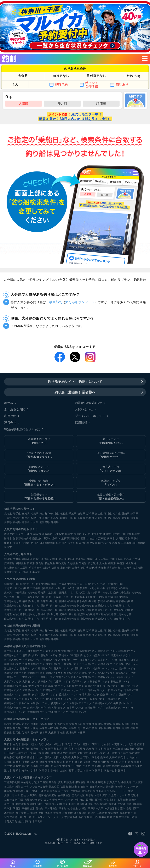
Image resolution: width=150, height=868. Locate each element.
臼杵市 (35, 762)
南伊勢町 (21, 757)
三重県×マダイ (28, 677)
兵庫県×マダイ (62, 682)
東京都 (44, 514)
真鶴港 (31, 563)
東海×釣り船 (43, 584)
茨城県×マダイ (49, 655)
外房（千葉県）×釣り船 (114, 588)
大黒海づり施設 (34, 800)
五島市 (49, 757)
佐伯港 (40, 808)
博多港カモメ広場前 (16, 568)
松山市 (28, 753)
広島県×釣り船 (67, 606)
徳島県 (117, 518)
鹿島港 (53, 782)
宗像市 (19, 534)
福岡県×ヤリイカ (118, 699)
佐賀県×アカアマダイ (82, 703)
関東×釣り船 (11, 584)
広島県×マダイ (13, 690)
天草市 (75, 757)
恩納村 (88, 762)
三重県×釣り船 (104, 606)
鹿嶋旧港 (92, 559)
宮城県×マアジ (88, 651)
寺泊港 (85, 568)
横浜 (60, 782)
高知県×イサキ (54, 699)
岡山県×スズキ (93, 686)
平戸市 (26, 749)
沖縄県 (55, 522)
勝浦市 (8, 539)
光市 (130, 762)
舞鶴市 (138, 762)
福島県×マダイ (127, 651)
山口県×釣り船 (13, 619)
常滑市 (140, 749)
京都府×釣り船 (49, 610)
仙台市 (105, 762)
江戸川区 (61, 543)
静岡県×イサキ (54, 673)
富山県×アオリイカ (127, 664)
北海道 (8, 514)
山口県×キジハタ (95, 690)
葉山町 (35, 766)
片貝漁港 (75, 791)
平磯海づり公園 (53, 804)
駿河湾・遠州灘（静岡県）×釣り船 (58, 593)
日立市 (116, 534)
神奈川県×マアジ (14, 664)
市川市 (66, 766)
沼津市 (26, 543)
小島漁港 (68, 813)
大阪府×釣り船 (31, 606)
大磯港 (76, 568)
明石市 (87, 534)
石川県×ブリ (45, 669)
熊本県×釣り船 (104, 610)
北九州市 (97, 534)
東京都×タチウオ (108, 660)
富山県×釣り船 (123, 614)
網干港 (94, 817)
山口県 (73, 518)
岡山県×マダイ (112, 686)
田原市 (17, 762)
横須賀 (104, 804)
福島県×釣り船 (85, 610)
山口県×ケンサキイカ (71, 690)
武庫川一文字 (96, 808)
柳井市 (26, 771)
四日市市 (129, 749)
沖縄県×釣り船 (122, 606)
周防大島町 (37, 744)
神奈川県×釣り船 (118, 597)
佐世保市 (83, 753)
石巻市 (35, 749)
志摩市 (90, 749)
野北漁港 (87, 791)
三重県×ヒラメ (47, 677)
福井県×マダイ (127, 669)
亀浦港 (114, 817)
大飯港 (102, 568)
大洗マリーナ (12, 795)
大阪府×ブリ (30, 682)
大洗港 (47, 568)
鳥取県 (81, 518)
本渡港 (112, 804)
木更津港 (9, 813)
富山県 (99, 514)
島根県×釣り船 (67, 619)
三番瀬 (44, 782)
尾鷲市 (17, 771)
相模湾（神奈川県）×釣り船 (83, 588)
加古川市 (73, 543)
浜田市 (57, 757)
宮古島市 (135, 753)
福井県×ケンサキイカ (105, 669)
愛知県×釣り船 (49, 606)
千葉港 (57, 813)
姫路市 (141, 744)
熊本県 (26, 522)
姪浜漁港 (131, 563)
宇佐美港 (61, 563)
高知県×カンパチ (35, 699)
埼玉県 (64, 514)
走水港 (103, 563)
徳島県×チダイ (31, 695)
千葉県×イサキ (70, 660)
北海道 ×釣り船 (13, 614)
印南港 (83, 563)
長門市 (122, 757)
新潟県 (90, 514)
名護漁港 (123, 800)
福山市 (37, 753)
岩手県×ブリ (53, 651)
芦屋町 (97, 762)
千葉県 (73, 514)
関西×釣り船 (27, 584)
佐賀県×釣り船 (31, 619)
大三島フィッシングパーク (48, 817)
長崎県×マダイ (104, 703)
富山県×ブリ (11, 669)
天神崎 (99, 800)
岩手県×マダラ (36, 651)
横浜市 (37, 534)
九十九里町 (130, 744)
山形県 (52, 724)
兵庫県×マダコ (80, 682)
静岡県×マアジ (73, 673)
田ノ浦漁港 (51, 808)
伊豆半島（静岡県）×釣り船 (96, 593)
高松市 (26, 766)
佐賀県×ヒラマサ (40, 703)
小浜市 (17, 543)
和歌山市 (47, 534)
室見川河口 (70, 804)
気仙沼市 (56, 766)
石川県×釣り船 (85, 619)
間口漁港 (69, 559)
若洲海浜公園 (12, 782)
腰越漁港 (50, 563)
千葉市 (52, 762)
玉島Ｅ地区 (78, 795)
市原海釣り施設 (128, 817)
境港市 (26, 762)
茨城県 (81, 514)
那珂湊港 (81, 782)
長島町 (46, 753)
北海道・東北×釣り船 (17, 588)
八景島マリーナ (118, 795)
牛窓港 (121, 804)
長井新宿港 (114, 568)
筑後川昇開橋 (134, 804)
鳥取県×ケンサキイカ (35, 686)
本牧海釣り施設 (30, 782)
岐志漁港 (93, 563)
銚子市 (79, 762)
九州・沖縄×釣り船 (111, 584)
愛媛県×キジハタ (14, 699)
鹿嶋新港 (9, 563)
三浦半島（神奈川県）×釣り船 (48, 588)
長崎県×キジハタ (123, 703)
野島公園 (54, 787)
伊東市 (111, 539)
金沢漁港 (103, 559)
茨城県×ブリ (66, 655)
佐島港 (40, 563)
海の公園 (9, 804)
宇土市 (81, 771)
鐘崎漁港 (27, 559)
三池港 (34, 791)
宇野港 (102, 782)
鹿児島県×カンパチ (15, 712)
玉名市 (8, 771)
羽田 (21, 800)
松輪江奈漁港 (41, 559)
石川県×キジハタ (63, 669)
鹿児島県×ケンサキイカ (119, 708)
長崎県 (17, 522)
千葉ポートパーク (63, 800)
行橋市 (114, 762)
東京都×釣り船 (125, 601)
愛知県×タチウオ (126, 673)
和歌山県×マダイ (100, 682)
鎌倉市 (8, 543)
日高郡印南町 (47, 543)
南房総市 (37, 539)
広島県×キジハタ (32, 690)
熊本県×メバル (75, 708)
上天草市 (85, 757)
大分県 (35, 522)
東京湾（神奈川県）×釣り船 (21, 593)
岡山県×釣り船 (32, 614)
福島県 (35, 514)
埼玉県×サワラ (101, 655)
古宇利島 (37, 822)
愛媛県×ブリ (126, 695)
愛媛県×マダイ (109, 695)
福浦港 (55, 568)
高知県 (99, 518)
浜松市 (49, 744)
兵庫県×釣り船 (49, 601)
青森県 (17, 724)
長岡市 (142, 543)
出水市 (90, 771)
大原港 (17, 559)
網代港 (93, 568)
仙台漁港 (73, 808)
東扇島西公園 (21, 791)
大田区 (120, 539)
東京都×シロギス (128, 660)
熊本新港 (125, 813)
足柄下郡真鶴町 (70, 539)
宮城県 (26, 514)
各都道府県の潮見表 (17, 719)
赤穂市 (116, 766)
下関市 (96, 744)
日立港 (48, 800)
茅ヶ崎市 (123, 753)
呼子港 (90, 795)
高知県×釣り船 (105, 614)
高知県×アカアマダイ (77, 699)
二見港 (65, 791)
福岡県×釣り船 (31, 601)
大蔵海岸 (32, 795)
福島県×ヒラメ (13, 655)
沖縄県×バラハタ (58, 712)
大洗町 (66, 757)
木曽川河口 (101, 795)
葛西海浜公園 (12, 787)
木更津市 (117, 744)
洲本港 (49, 813)
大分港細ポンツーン (80, 302)
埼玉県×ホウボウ (14, 660)
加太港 (137, 559)
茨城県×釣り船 (106, 601)
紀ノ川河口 (25, 822)
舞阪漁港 (69, 782)
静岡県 (134, 514)
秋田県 (35, 724)
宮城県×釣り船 (13, 610)
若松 (23, 795)
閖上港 (73, 787)
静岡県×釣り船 (67, 601)
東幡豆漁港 (28, 808)
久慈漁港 (73, 563)
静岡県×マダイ (36, 673)
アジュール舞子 (39, 787)
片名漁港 (126, 568)
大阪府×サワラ (13, 682)
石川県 (108, 514)
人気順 (24, 104)
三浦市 (28, 534)
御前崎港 (21, 804)
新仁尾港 (84, 817)
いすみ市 (59, 534)
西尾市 (70, 762)
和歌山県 (36, 518)
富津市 (85, 539)
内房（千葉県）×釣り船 (60, 597)
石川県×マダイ (83, 669)
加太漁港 (138, 782)
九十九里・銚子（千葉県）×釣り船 (24, 597)
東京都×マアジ (88, 660)
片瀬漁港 (104, 817)
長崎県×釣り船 (31, 610)
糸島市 (56, 539)
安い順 (62, 104)
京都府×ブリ (90, 677)
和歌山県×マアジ (121, 682)
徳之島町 (45, 766)
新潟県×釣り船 (85, 606)
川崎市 (55, 771)
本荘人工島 (11, 822)
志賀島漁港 (71, 817)
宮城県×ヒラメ (70, 651)
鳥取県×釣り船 (67, 610)
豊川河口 (80, 800)
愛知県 (126, 514)
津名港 (63, 808)
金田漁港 (23, 572)
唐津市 (73, 753)
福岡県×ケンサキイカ (17, 703)
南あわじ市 (105, 543)
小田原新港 (116, 559)
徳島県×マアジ (13, 695)
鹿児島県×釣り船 (123, 610)
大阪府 (17, 518)
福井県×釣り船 (13, 606)
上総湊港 (65, 568)
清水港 (110, 787)
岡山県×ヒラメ (130, 686)
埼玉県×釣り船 (49, 619)
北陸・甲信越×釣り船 (64, 584)
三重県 (8, 518)
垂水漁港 (94, 804)
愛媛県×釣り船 (86, 614)
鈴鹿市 (61, 762)
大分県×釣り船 (104, 619)
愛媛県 (126, 518)
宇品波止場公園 (13, 817)
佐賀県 (8, 522)
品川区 (35, 543)
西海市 (17, 766)
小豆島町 (118, 749)
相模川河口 (100, 791)
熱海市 (48, 539)
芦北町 (96, 757)
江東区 (102, 539)
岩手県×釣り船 (68, 614)
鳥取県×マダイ (75, 686)
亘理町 (8, 762)
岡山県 (64, 518)
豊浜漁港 (92, 782)
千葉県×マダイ (33, 660)
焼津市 (8, 547)
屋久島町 (97, 766)
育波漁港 (81, 559)
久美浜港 (35, 572)
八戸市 (123, 762)
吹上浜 (92, 813)
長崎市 (26, 744)
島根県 (90, 518)
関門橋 (90, 800)
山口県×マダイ (114, 690)
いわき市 (132, 757)
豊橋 (41, 813)
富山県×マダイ (28, 669)
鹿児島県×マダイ (95, 708)
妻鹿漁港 (113, 813)
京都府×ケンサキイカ (69, 677)
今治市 (40, 757)
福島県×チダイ (31, 655)
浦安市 (93, 753)
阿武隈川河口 (35, 804)
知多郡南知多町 (22, 539)
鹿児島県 (45, 522)
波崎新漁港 (64, 795)
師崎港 (133, 800)
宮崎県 (61, 733)
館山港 (27, 817)
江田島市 (9, 753)
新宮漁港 (21, 813)
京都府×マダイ (106, 677)
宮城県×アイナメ (108, 651)
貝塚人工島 (114, 782)
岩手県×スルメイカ (15, 651)
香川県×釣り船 (50, 614)
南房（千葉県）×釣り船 (127, 593)
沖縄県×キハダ (78, 712)
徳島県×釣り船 (122, 619)
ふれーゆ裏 (11, 800)
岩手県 (17, 514)
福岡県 (134, 518)
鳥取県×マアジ (57, 686)
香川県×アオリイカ (70, 695)
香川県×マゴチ (91, 695)
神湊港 (8, 559)
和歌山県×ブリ (13, 686)
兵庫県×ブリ (45, 682)
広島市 (116, 543)
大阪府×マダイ (125, 677)
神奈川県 (53, 514)
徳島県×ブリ (131, 690)
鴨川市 (136, 534)
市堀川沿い (56, 559)
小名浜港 (126, 782)
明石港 (128, 559)
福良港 (112, 563)
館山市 (93, 539)
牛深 (134, 813)
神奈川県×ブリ (54, 664)
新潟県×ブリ (90, 664)
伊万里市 (112, 753)
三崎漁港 (102, 813)
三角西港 (32, 813)
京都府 (46, 518)
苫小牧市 (126, 766)
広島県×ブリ (50, 690)
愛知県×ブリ (90, 673)
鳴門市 (69, 744)
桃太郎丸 (56, 302)
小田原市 (126, 534)
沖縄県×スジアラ (37, 712)
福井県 (117, 514)
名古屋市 (80, 749)
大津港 (25, 787)
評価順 (101, 104)
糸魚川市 (137, 766)
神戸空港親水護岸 (115, 808)
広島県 (55, 518)
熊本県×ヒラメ (57, 708)
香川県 (108, 518)
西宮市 (73, 771)
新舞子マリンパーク (127, 787)
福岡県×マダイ (99, 699)
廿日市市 (76, 766)
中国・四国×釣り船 (88, 584)
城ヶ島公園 (80, 813)
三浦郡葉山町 (129, 543)
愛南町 (104, 757)
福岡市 (78, 534)
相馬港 (8, 791)
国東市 (122, 771)
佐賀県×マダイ (60, 703)
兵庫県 (26, 518)
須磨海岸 (83, 787)
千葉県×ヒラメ (52, 660)
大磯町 (113, 757)
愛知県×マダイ (106, 673)
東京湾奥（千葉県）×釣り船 (91, 597)
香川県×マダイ (49, 695)
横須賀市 (9, 534)
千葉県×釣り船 (13, 601)
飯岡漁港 (21, 563)
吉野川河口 (133, 808)
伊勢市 (102, 753)
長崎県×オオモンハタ (17, 708)
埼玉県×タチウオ (121, 655)
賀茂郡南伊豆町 (88, 543)
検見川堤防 (110, 800)
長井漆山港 (11, 572)
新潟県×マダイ (73, 664)
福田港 (64, 787)
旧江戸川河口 (97, 787)
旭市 (127, 539)
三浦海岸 (44, 791)
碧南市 (8, 766)
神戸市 (44, 749)
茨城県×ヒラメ (83, 655)
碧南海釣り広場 (48, 795)
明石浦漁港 (35, 568)
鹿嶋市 (69, 534)
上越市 (64, 771)
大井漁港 (138, 568)
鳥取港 (8, 808)
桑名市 (87, 766)
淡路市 (107, 534)
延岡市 (52, 749)
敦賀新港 (82, 804)
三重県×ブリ (11, 677)
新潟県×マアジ (106, 664)
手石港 (121, 563)
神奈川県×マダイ (35, 664)
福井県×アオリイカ (15, 673)
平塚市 (135, 539)
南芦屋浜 (55, 791)
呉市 (71, 749)
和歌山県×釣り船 (87, 601)
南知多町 (9, 757)
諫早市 (99, 771)
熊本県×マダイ (39, 708)
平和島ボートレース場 (120, 791)
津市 (54, 753)
